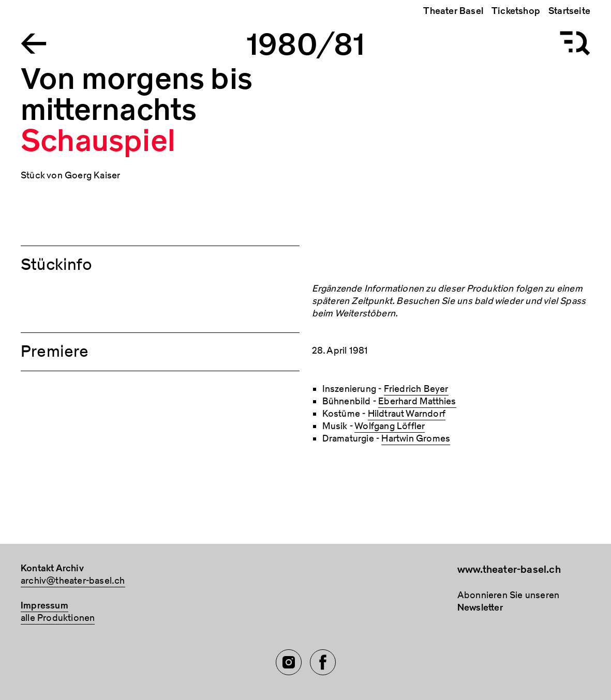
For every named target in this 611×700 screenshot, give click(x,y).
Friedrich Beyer (416, 389)
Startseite (569, 11)
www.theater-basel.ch (509, 569)
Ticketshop (516, 11)
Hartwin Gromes (416, 439)
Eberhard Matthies (417, 401)
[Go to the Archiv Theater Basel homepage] (34, 43)
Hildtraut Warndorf (407, 414)
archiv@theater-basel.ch (73, 581)
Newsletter (480, 608)
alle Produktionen (58, 618)
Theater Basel (453, 11)
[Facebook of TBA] (323, 662)
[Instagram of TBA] (289, 662)
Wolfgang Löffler (390, 426)
